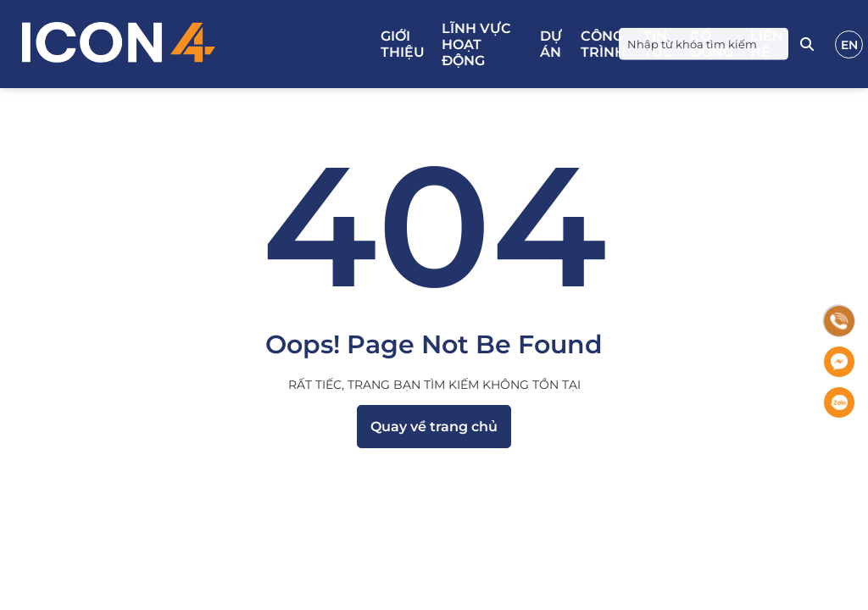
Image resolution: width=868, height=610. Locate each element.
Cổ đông (712, 44)
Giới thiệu (403, 44)
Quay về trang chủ (434, 427)
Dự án (551, 44)
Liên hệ (767, 44)
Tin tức (658, 44)
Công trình (603, 44)
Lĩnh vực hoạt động (476, 44)
